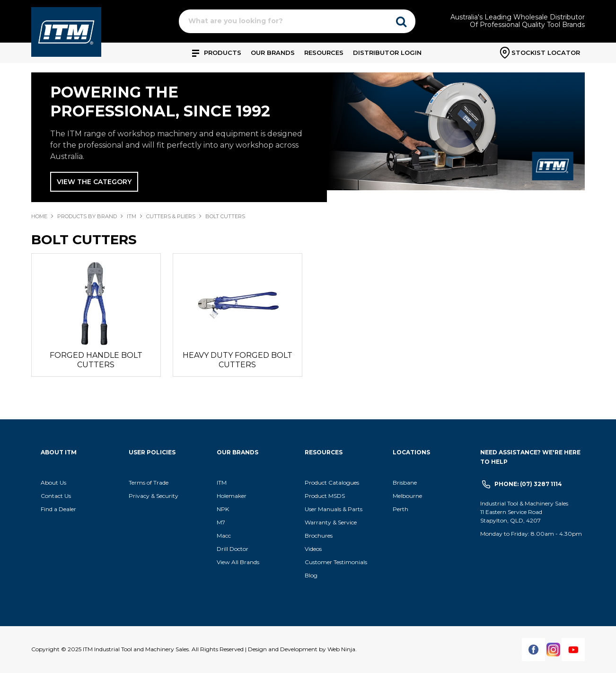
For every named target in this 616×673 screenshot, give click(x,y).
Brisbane (405, 483)
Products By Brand (87, 216)
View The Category (94, 182)
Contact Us (56, 496)
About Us (53, 483)
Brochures (319, 536)
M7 (221, 522)
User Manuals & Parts (334, 509)
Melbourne (407, 496)
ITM (132, 216)
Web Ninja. (342, 649)
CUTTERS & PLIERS (171, 216)
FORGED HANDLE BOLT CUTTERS (96, 360)
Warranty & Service (331, 522)
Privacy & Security (154, 496)
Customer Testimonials (336, 562)
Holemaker (232, 496)
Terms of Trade (149, 483)
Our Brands (273, 53)
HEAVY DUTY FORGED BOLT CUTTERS (238, 360)
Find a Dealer (58, 509)
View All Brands (238, 562)
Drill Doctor (233, 549)
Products (223, 53)
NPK (223, 509)
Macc (224, 536)
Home (39, 216)
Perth (400, 509)
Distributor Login (387, 53)
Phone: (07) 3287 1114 (528, 484)
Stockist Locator (546, 53)
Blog (311, 575)
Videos (313, 549)
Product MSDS (325, 496)
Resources (324, 53)
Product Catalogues (332, 483)
